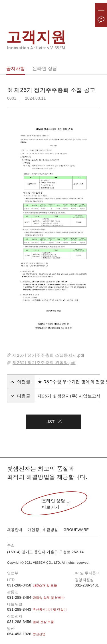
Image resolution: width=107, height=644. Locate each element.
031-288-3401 (87, 585)
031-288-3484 (36, 597)
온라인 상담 (45, 68)
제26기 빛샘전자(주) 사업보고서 (69, 396)
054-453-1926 (26, 634)
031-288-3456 (31, 622)
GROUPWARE (76, 530)
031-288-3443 (37, 609)
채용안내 (15, 530)
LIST (53, 419)
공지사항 (16, 68)
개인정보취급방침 (43, 530)
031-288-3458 (32, 585)
